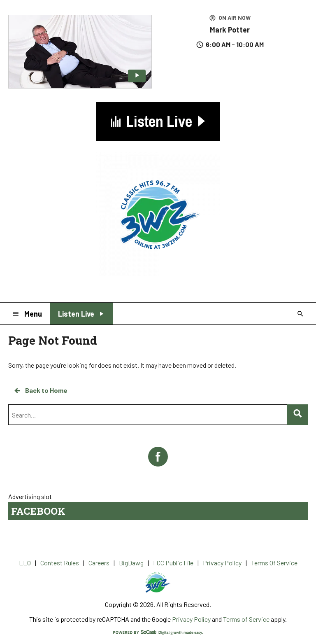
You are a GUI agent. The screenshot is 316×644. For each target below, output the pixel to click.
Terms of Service (246, 619)
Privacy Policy (191, 619)
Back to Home (40, 390)
